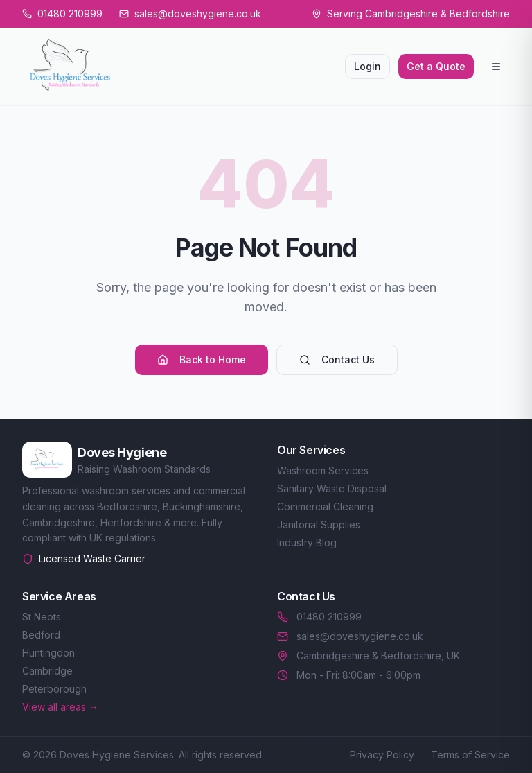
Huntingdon (48, 653)
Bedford (41, 635)
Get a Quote (436, 66)
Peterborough (54, 689)
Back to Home (202, 359)
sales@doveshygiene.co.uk (350, 636)
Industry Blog (307, 542)
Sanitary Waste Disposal (332, 488)
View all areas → (60, 707)
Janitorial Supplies (319, 524)
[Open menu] (496, 67)
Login (367, 66)
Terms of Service (470, 755)
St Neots (42, 617)
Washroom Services (323, 470)
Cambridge (47, 671)
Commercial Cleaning (325, 506)
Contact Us (337, 359)
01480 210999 (319, 617)
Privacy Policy (382, 755)
